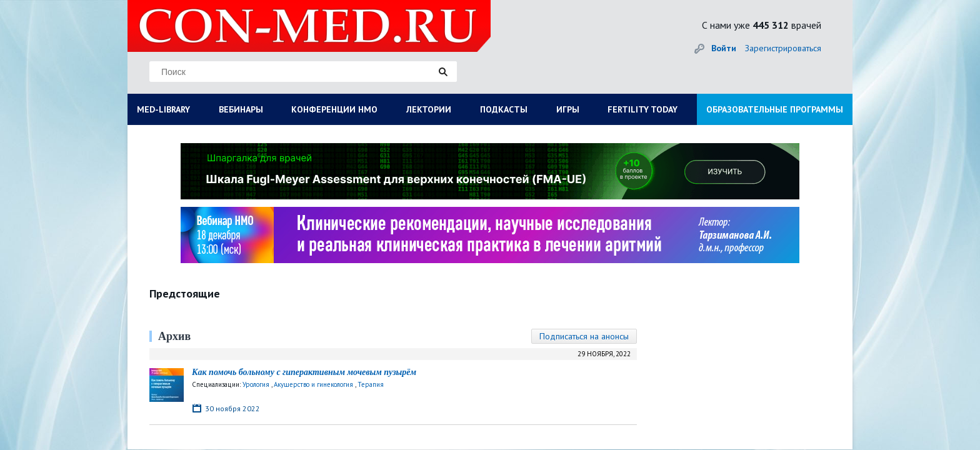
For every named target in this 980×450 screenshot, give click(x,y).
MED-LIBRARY (163, 109)
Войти (724, 48)
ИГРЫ (568, 109)
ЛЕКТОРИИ (429, 109)
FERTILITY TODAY (642, 109)
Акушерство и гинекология (313, 384)
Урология (256, 384)
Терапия (371, 384)
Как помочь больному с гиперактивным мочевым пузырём (304, 372)
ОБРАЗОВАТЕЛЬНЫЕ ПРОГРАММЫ (775, 109)
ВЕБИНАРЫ (241, 109)
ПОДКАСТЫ (504, 109)
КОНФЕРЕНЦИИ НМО (334, 109)
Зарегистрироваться (783, 48)
